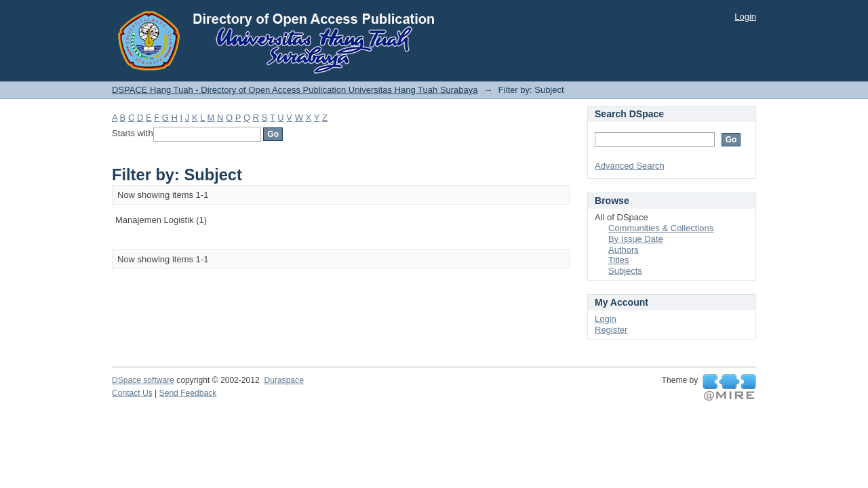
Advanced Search (630, 166)
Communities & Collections (661, 228)
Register (611, 330)
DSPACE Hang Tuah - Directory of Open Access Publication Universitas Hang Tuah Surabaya (295, 90)
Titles (619, 260)
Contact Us (132, 393)
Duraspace (283, 380)
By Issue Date (636, 239)
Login (745, 17)
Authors (624, 250)
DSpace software (143, 380)
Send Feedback (188, 393)
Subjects (625, 271)
